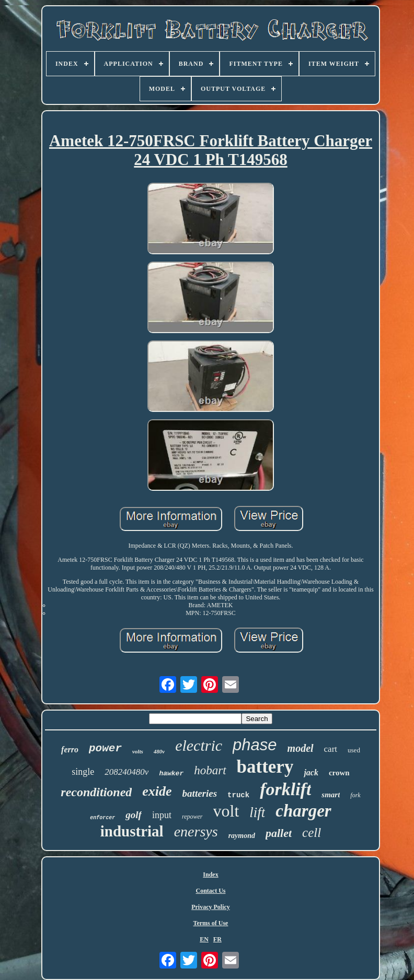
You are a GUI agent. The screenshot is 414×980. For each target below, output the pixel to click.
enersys (196, 831)
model (301, 748)
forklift (285, 789)
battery (265, 767)
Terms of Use (211, 923)
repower (192, 817)
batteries (200, 793)
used (354, 750)
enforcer (102, 818)
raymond (242, 836)
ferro (70, 749)
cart (331, 749)
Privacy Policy (211, 907)
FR (217, 939)
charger (303, 811)
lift (257, 812)
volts (138, 751)
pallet (279, 833)
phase (255, 745)
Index (210, 875)
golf (134, 815)
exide (157, 791)
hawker (171, 774)
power (105, 748)
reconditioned (96, 792)
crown (339, 773)
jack (311, 772)
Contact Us (211, 891)
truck (238, 795)
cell (312, 833)
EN (204, 939)
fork (355, 795)
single (83, 772)
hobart (210, 770)
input (162, 815)
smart (331, 795)
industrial (132, 831)
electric (199, 745)
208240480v (126, 772)
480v (159, 751)
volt (226, 811)
